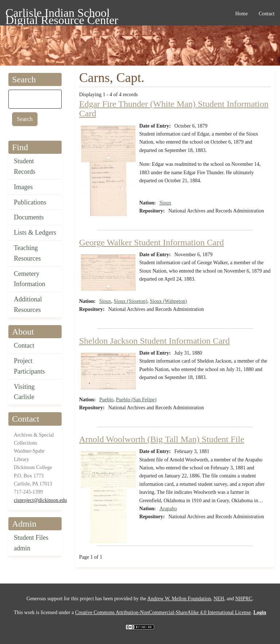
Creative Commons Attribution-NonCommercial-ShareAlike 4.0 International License (163, 612)
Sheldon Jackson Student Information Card (154, 341)
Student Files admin (31, 543)
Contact (24, 346)
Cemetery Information (30, 279)
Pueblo (106, 400)
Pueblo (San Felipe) (136, 400)
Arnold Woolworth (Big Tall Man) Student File (162, 439)
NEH (219, 599)
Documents (29, 217)
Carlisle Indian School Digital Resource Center (62, 14)
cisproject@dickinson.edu (40, 500)
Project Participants (29, 366)
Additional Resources (28, 305)
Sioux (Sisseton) (131, 301)
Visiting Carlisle (24, 392)
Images (23, 187)
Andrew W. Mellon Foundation (179, 599)
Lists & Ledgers (35, 233)
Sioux (165, 203)
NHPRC (244, 599)
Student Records (25, 166)
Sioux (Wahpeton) (168, 301)
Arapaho (168, 509)
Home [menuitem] (241, 14)
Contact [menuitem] (267, 14)
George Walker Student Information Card (151, 242)
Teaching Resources (27, 253)
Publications (30, 202)
